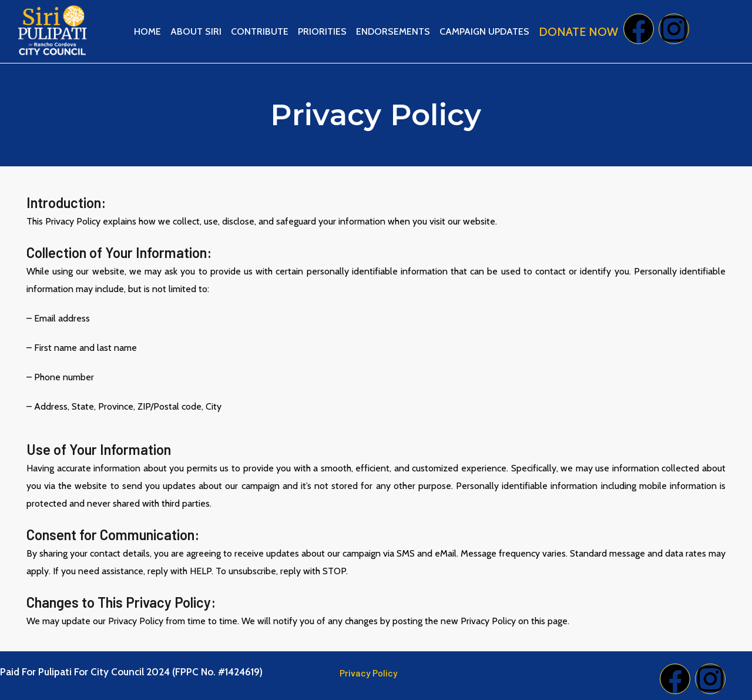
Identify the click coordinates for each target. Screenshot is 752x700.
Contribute (260, 31)
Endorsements (393, 31)
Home (147, 31)
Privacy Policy (369, 673)
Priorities (322, 31)
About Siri (196, 31)
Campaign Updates (484, 31)
